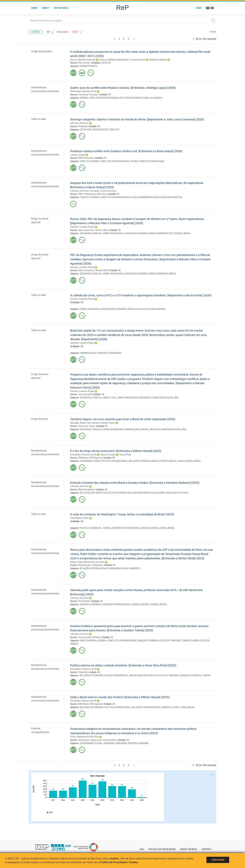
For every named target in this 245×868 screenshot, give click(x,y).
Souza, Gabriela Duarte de (83, 60)
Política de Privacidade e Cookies (119, 862)
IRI (109, 63)
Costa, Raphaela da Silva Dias (84, 737)
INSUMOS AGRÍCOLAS (128, 309)
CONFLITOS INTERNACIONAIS (104, 98)
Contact (207, 849)
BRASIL (187, 233)
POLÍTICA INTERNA (117, 493)
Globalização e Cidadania (90, 565)
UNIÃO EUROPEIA (88, 641)
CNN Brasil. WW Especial (90, 458)
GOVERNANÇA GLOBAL (91, 743)
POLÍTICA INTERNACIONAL (114, 461)
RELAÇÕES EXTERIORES (92, 675)
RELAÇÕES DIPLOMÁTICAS (93, 493)
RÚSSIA (163, 604)
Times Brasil (84, 601)
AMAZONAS (168, 429)
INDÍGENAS (109, 743)
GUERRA (84, 98)
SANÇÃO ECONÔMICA (91, 604)
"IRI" (50, 32)
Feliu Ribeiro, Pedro (79, 518)
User (199, 8)
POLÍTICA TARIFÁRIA (170, 641)
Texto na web (38, 119)
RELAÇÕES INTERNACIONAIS (143, 461)
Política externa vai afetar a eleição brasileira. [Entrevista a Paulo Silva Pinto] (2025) (123, 665)
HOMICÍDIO (102, 353)
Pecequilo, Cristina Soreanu (103, 191)
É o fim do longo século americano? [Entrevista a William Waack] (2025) (116, 451)
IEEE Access (84, 63)
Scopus (103, 60)
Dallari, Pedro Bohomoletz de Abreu (87, 562)
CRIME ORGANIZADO (113, 233)
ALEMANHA (156, 98)
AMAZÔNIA (121, 743)
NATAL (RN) (173, 398)
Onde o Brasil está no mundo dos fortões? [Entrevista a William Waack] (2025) (120, 697)
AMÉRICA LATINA (170, 707)
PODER (97, 461)
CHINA (146, 98)
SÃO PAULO (155, 429)
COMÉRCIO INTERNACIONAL (126, 528)
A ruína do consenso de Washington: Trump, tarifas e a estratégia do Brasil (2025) (122, 514)
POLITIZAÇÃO (176, 233)
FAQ (142, 849)
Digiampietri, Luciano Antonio (131, 60)
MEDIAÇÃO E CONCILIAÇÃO (152, 398)
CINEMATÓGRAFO (88, 66)
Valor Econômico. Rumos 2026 (93, 230)
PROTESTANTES (100, 130)
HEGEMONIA (86, 461)
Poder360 (83, 126)
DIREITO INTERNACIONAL (152, 161)
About (46, 8)
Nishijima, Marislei (158, 60)
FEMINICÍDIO (115, 353)
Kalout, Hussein (108, 455)
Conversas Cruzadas (88, 95)
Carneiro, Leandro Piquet (82, 227)
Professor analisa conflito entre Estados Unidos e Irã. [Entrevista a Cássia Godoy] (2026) (126, 151)
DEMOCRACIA (116, 568)
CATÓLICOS (85, 130)
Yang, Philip (125, 455)
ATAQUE (135, 161)
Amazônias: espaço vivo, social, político (97, 740)
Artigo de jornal (40, 419)
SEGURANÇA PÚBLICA (91, 233)
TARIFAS (107, 528)
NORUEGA (133, 743)
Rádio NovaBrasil (86, 489)
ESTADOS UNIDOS (133, 98)
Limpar (213, 32)
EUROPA (189, 461)
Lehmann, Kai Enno (79, 123)
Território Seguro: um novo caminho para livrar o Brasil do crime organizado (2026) (123, 419)
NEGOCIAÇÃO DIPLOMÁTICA (168, 197)
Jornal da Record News (89, 637)
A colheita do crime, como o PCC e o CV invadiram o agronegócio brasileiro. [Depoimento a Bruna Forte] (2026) (141, 295)
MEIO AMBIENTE (132, 568)
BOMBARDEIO (146, 197)
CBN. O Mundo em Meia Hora (92, 194)
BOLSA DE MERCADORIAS (153, 309)
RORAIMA (144, 743)
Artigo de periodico (42, 51)
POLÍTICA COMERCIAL (91, 528)
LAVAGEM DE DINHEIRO (136, 233)
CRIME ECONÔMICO (158, 233)
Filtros (35, 32)
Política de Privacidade (162, 849)
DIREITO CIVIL (109, 398)
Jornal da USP (85, 394)
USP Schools (61, 8)
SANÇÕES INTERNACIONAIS (116, 604)
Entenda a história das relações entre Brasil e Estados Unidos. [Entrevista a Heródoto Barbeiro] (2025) (135, 483)
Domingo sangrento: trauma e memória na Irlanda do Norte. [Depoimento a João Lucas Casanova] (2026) (137, 119)
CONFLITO (114, 130)
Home (34, 8)
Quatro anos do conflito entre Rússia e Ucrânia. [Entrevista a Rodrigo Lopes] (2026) (123, 88)
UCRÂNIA (154, 604)
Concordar (218, 860)
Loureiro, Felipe (78, 155)
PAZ (121, 98)
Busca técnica (189, 849)
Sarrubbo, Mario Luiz (80, 423)
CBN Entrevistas (86, 158)
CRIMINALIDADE (88, 353)
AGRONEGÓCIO (109, 309)
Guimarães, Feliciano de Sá (83, 91)
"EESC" (77, 32)
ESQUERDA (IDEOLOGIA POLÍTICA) (171, 493)
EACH (104, 63)
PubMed (112, 60)
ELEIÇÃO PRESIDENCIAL (116, 675)
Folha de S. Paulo (86, 426)
